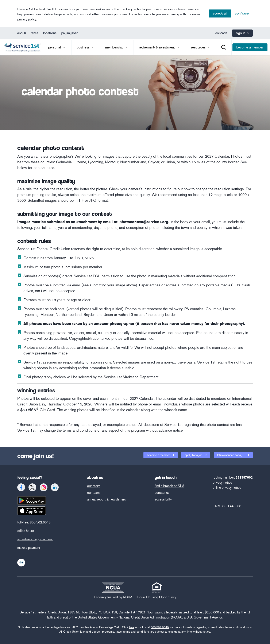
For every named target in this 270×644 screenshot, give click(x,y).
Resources (199, 47)
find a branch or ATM (169, 486)
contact (221, 33)
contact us (162, 493)
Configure (242, 13)
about (22, 33)
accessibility (163, 499)
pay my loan (70, 33)
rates (34, 33)
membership (115, 47)
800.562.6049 (40, 522)
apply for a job (194, 455)
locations (50, 33)
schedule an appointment (35, 539)
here (132, 627)
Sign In (241, 33)
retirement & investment (158, 47)
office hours (26, 531)
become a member (250, 47)
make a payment (29, 548)
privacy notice (222, 482)
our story (93, 486)
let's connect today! (229, 454)
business (84, 47)
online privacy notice (227, 488)
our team (93, 493)
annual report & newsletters (107, 499)
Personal (55, 47)
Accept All (220, 13)
